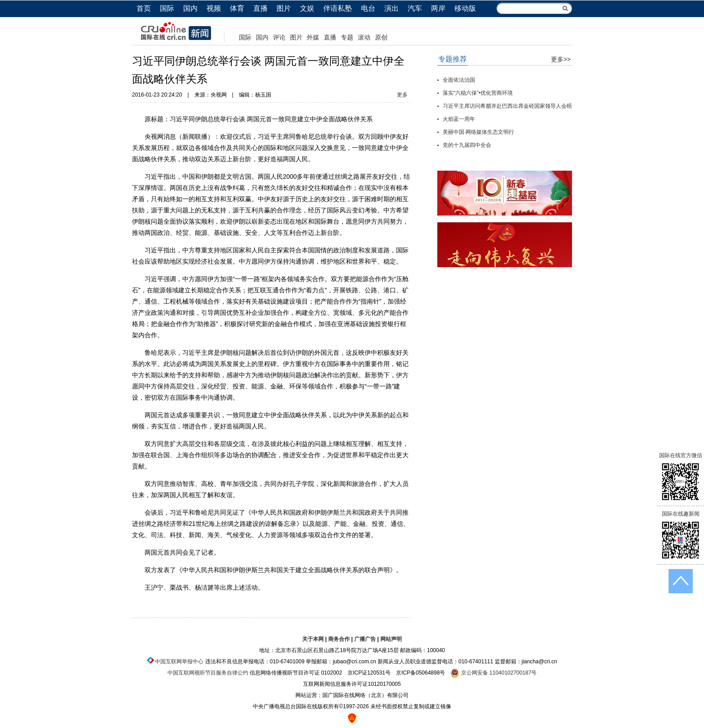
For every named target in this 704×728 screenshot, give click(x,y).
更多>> (561, 59)
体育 (237, 8)
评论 (279, 37)
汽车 (415, 8)
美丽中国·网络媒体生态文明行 (478, 132)
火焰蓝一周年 (459, 119)
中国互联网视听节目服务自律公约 (208, 673)
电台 (368, 8)
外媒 (313, 37)
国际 (167, 8)
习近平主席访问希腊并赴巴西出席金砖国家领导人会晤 (507, 106)
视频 (214, 8)
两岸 (438, 8)
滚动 (364, 37)
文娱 (307, 8)
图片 (284, 8)
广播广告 (365, 639)
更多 (402, 95)
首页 (144, 8)
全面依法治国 (459, 80)
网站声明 (391, 639)
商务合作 (339, 639)
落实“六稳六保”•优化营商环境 (478, 93)
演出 (392, 8)
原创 (381, 37)
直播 (260, 8)
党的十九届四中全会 (467, 145)
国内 (190, 8)
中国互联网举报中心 (179, 662)
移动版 (465, 8)
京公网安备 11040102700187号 (493, 673)
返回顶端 (681, 581)
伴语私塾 (338, 8)
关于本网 (313, 639)
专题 (347, 37)
